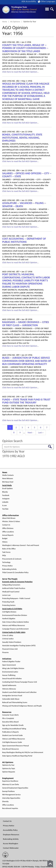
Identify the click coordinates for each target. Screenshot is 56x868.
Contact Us (6, 525)
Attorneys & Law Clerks (11, 785)
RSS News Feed (8, 482)
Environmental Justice (10, 672)
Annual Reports (8, 535)
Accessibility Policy (10, 830)
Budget (5, 539)
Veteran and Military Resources (14, 625)
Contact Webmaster (11, 848)
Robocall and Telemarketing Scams (15, 702)
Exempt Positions (8, 791)
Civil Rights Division (9, 612)
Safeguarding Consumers (11, 585)
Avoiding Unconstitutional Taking (14, 729)
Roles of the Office (9, 549)
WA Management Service (11, 795)
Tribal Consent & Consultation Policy (15, 573)
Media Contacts (8, 475)
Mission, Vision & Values (11, 522)
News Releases (8, 479)
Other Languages (47, 1)
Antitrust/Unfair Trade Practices (14, 588)
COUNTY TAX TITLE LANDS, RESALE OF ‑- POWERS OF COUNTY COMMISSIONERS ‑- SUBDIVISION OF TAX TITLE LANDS (25, 48)
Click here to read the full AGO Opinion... (21, 72)
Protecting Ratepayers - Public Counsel (16, 598)
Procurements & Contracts (12, 559)
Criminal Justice (8, 639)
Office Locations (8, 532)
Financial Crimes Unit (10, 649)
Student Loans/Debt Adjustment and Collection (19, 692)
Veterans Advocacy (9, 689)
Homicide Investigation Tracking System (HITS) (19, 646)
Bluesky (5, 492)
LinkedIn (5, 502)
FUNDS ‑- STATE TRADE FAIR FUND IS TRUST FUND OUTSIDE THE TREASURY (26, 401)
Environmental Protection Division (15, 615)
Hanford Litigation (9, 619)
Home (5, 22)
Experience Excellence (10, 781)
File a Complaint (8, 718)
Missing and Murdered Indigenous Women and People (22, 706)
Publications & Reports (10, 732)
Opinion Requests (9, 772)
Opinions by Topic (9, 769)
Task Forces (6, 552)
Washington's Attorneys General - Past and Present (21, 545)
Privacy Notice (7, 566)
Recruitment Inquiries (10, 808)
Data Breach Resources (11, 749)
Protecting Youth (8, 602)
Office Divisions (8, 528)
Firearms (5, 652)
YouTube (5, 509)
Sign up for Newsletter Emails (13, 725)
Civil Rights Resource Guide (12, 742)
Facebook (6, 495)
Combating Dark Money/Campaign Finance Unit (20, 682)
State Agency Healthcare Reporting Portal (17, 756)
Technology (6, 562)
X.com (4, 506)
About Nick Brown (9, 518)
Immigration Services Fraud (12, 696)
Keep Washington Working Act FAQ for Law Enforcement (23, 752)
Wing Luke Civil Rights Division (13, 668)
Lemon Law (6, 595)
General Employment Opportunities (15, 788)
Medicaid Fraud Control (11, 592)
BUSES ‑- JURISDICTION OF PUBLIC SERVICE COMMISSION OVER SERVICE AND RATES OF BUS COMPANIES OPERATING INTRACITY (27, 361)
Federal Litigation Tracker (11, 662)
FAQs (4, 556)
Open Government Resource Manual (16, 746)
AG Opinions (15, 22)
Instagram (6, 499)
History (5, 542)
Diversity (5, 802)
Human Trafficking (9, 675)
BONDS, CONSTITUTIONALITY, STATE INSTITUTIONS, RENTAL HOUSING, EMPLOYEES (22, 138)
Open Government (9, 665)
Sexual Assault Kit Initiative (12, 679)
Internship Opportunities (11, 798)
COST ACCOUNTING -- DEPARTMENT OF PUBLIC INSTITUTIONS (24, 240)
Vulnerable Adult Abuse (11, 699)
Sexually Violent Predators (12, 642)
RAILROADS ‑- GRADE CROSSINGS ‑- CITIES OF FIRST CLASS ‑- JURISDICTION (26, 324)
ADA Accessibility (29, 1)
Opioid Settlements (9, 685)
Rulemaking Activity (9, 569)
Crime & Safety (8, 635)
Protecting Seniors (9, 605)
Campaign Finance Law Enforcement (15, 629)
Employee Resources (11, 835)
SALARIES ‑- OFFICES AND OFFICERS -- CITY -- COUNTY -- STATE (27, 175)
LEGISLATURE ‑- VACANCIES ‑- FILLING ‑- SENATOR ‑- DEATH (24, 205)
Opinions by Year (8, 765)
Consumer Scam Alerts (10, 715)
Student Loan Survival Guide (12, 735)
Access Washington (11, 843)
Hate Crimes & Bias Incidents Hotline (16, 622)
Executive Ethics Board (10, 722)
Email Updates (7, 489)
